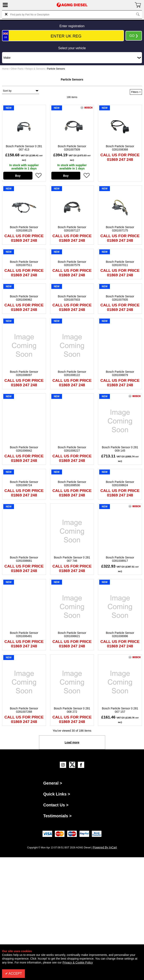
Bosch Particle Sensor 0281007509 (72, 148)
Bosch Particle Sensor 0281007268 (24, 710)
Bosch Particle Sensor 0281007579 (72, 263)
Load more (72, 742)
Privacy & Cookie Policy (78, 962)
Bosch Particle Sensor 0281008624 (120, 484)
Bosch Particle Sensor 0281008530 (72, 484)
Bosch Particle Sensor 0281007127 (72, 229)
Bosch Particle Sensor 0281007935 (120, 298)
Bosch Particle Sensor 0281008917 (120, 559)
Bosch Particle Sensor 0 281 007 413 (24, 148)
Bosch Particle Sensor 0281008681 (24, 559)
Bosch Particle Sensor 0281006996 (120, 634)
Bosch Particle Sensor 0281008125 (24, 229)
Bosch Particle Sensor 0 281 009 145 (120, 449)
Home (5, 69)
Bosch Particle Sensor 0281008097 (24, 373)
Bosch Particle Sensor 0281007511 (24, 263)
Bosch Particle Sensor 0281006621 (72, 634)
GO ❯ (134, 36)
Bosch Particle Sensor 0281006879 (120, 373)
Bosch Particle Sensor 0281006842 (24, 449)
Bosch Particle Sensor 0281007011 (120, 263)
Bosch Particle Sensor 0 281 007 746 (72, 559)
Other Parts (17, 69)
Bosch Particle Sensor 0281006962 (24, 298)
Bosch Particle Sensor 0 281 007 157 (120, 710)
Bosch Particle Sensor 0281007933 (72, 298)
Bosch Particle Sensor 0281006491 (24, 634)
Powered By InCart (105, 847)
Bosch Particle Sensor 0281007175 (120, 229)
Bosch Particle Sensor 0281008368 (120, 148)
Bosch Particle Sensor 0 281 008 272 (72, 710)
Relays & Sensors (35, 69)
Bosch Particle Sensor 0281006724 (24, 484)
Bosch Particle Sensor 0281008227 (72, 449)
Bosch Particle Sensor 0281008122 (72, 373)
